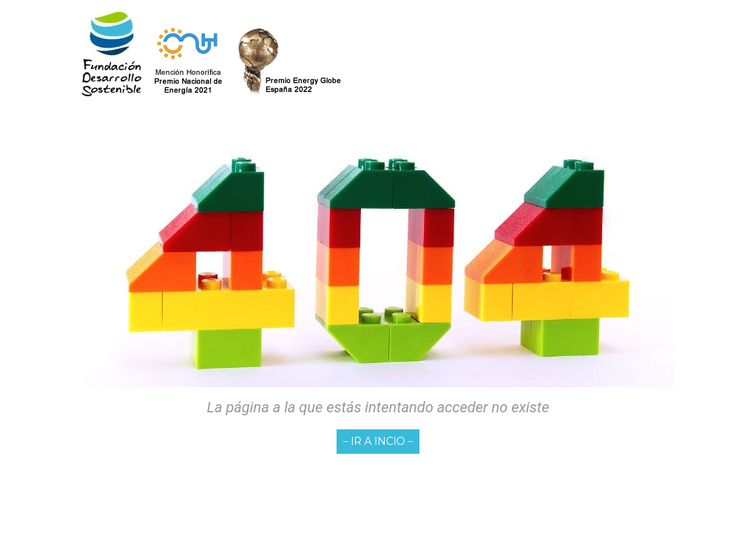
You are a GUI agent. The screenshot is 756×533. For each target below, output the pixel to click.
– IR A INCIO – (378, 441)
